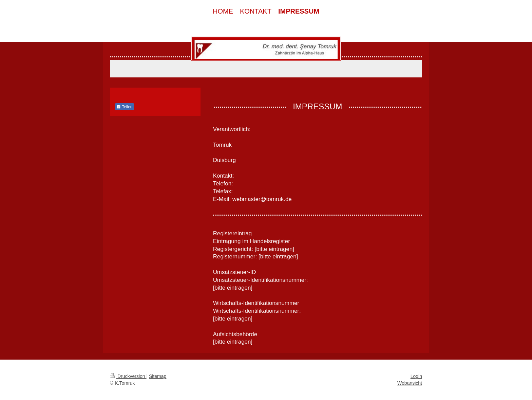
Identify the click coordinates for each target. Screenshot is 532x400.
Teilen (124, 107)
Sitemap (158, 376)
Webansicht (410, 383)
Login (416, 376)
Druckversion (128, 376)
